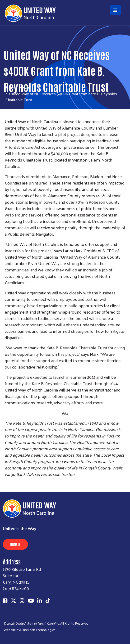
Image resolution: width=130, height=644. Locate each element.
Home (9, 88)
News (24, 88)
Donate (15, 544)
